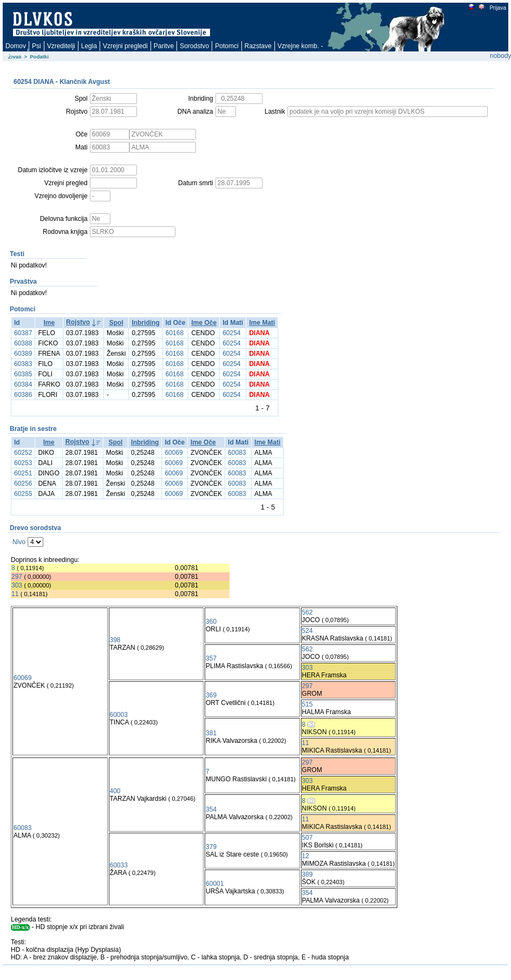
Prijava (497, 8)
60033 (119, 865)
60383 (23, 364)
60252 (23, 453)
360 (211, 622)
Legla (89, 46)
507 (307, 838)
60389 (23, 354)
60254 (231, 333)
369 (211, 695)
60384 (23, 384)
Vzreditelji (61, 46)
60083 (237, 453)
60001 (215, 884)
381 (211, 733)
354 (211, 809)
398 (115, 640)
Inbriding (145, 323)
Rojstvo (78, 322)
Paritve (164, 46)
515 (307, 704)
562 (307, 612)
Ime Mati (262, 323)
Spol (116, 323)
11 (15, 594)
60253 (23, 463)
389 (307, 874)
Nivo (19, 542)
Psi (37, 46)
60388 (23, 343)
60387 (23, 333)
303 (17, 585)
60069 (173, 453)
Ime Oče (204, 323)
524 (307, 631)
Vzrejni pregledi (125, 46)
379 (211, 847)
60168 (175, 333)
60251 (23, 473)
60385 (23, 374)
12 (306, 856)
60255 (23, 494)
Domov (16, 46)
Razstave (258, 46)
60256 (23, 484)
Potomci (227, 46)
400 (115, 791)
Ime (49, 323)
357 (211, 658)
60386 (23, 395)
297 (17, 577)
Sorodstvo (194, 46)
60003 (119, 715)
